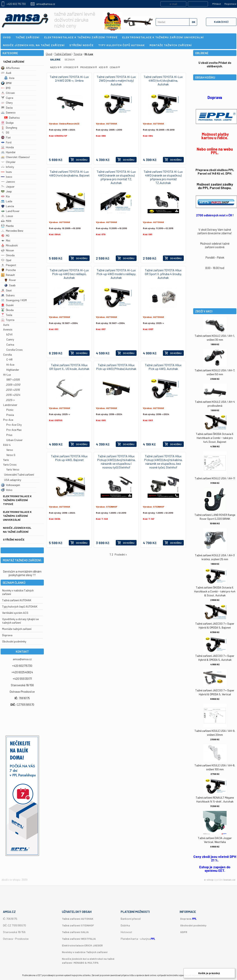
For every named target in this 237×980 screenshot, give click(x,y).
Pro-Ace (8, 420)
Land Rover (10, 211)
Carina (10, 345)
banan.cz (229, 880)
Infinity (7, 167)
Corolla (7, 355)
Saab (10, 285)
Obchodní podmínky (193, 925)
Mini (6, 240)
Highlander (13, 370)
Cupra (7, 98)
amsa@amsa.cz (46, 4)
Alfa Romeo (10, 68)
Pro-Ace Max (14, 430)
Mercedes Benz (12, 231)
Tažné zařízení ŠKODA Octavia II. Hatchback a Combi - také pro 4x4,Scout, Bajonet (215, 438)
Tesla (7, 315)
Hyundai (8, 152)
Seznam (70, 59)
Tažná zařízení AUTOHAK (17, 600)
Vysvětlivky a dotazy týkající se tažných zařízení (20, 621)
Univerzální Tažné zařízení (19, 474)
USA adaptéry (13, 480)
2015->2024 (13, 395)
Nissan (7, 250)
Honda (7, 147)
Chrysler (8, 162)
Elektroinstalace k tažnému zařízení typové (17, 500)
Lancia (7, 206)
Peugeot (9, 265)
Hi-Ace (10, 365)
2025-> (10, 400)
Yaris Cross (10, 464)
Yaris (6, 460)
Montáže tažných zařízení (17, 629)
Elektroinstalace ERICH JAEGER (82, 945)
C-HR (9, 359)
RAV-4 (7, 445)
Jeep (6, 191)
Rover (10, 280)
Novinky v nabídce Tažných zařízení (85, 952)
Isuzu (6, 172)
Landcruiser (10, 405)
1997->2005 (13, 379)
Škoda (7, 310)
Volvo (7, 490)
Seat (6, 290)
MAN (6, 221)
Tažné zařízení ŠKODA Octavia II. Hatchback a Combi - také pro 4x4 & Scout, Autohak (215, 591)
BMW (6, 83)
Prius (9, 435)
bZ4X (9, 334)
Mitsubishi (9, 245)
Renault (8, 275)
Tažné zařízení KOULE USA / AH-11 (215, 478)
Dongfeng (9, 128)
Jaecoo (8, 182)
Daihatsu (12, 118)
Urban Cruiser (14, 440)
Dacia (7, 108)
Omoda (8, 255)
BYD (6, 88)
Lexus (7, 216)
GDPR (184, 932)
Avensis (8, 329)
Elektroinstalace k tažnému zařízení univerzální (17, 516)
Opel (6, 260)
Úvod (49, 54)
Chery (7, 103)
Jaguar (8, 186)
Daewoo (8, 112)
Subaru (8, 295)
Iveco (7, 177)
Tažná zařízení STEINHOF (78, 925)
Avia (9, 78)
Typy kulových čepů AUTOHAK (20, 606)
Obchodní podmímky (14, 641)
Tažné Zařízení (14, 62)
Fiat (6, 137)
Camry (10, 339)
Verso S (11, 455)
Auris (6, 325)
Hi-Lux (7, 375)
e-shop (209, 880)
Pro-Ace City (14, 425)
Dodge (7, 123)
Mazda (7, 226)
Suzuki (7, 305)
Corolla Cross (14, 350)
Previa (10, 415)
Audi (6, 73)
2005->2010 (13, 385)
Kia (5, 196)
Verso (10, 450)
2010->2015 (13, 390)
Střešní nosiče (14, 539)
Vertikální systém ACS (15, 613)
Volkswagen (11, 485)
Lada (7, 201)
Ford (6, 142)
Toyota (8, 320)
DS (5, 132)
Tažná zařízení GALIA (75, 932)
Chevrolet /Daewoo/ (16, 157)
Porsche (8, 270)
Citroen (8, 93)
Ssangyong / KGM (14, 300)
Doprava (7, 635)
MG (5, 236)
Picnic (10, 410)
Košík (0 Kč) (221, 22)
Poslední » (121, 554)
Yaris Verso (13, 469)
